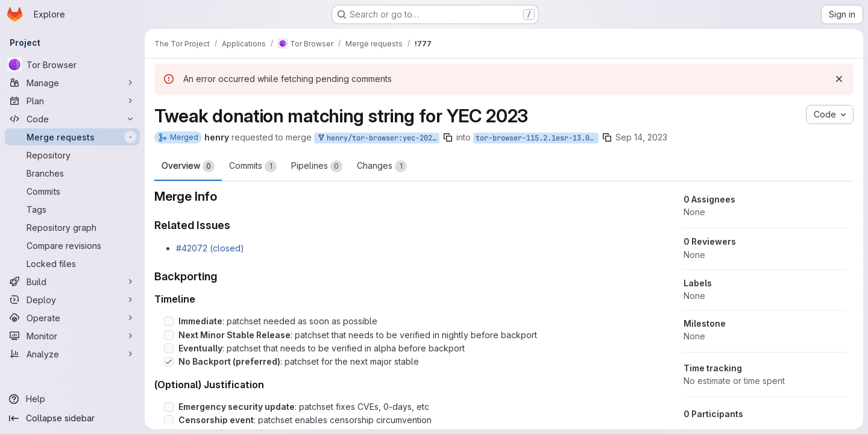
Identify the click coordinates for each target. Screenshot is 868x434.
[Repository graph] (72, 227)
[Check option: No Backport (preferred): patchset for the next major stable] (169, 362)
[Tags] (72, 209)
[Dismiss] (839, 79)
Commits (253, 166)
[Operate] (72, 318)
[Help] (72, 399)
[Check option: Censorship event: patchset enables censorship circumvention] (169, 420)
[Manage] (72, 83)
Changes (382, 166)
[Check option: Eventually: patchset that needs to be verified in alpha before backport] (169, 348)
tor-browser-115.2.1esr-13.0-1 (537, 138)
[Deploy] (72, 300)
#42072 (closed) (210, 248)
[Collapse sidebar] (72, 418)
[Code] (72, 119)
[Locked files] (72, 263)
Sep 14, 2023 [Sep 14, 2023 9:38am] (641, 137)
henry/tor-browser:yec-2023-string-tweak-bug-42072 (378, 138)
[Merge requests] (72, 137)
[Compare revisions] (72, 245)
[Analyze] (72, 354)
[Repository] (72, 155)
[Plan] (72, 101)
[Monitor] (72, 336)
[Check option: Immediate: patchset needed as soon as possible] (169, 321)
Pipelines (317, 166)
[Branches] (72, 173)
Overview (188, 166)
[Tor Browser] (72, 64)
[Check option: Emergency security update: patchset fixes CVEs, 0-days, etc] (169, 407)
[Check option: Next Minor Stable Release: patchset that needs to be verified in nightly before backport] (169, 335)
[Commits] (72, 191)
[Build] (72, 281)
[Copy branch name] (448, 137)
